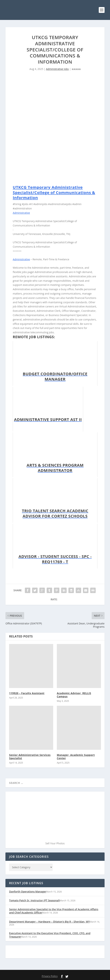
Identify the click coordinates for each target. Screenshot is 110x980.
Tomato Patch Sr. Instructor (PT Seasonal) (34, 900)
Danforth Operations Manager (28, 892)
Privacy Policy (50, 976)
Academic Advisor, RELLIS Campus (74, 695)
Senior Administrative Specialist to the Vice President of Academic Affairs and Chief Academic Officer (54, 911)
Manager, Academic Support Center (76, 757)
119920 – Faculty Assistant (27, 693)
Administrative (21, 213)
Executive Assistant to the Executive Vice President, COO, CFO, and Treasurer (50, 935)
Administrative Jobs (57, 69)
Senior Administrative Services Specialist (30, 757)
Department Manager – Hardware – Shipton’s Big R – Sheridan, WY (49, 922)
